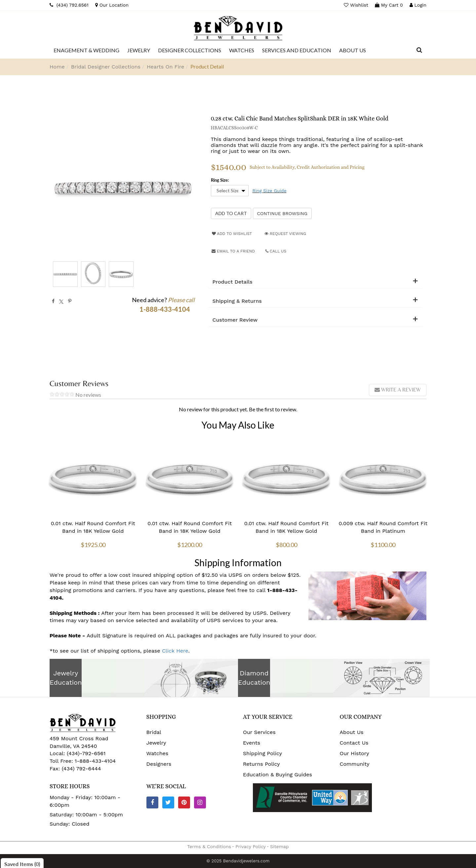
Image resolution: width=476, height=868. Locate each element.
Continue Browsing (282, 213)
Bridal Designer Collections (106, 67)
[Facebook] (152, 802)
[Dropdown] (86, 50)
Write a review (398, 390)
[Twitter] (168, 802)
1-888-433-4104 (95, 761)
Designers (159, 764)
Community (355, 764)
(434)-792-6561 (85, 753)
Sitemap (279, 846)
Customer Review (235, 320)
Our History (355, 753)
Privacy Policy (251, 846)
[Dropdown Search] (419, 50)
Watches (158, 753)
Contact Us (354, 743)
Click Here (175, 651)
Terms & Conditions (209, 846)
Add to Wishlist (232, 234)
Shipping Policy (262, 753)
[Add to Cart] (231, 213)
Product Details (233, 282)
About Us (352, 732)
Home (57, 67)
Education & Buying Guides (278, 775)
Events (252, 743)
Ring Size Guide (270, 191)
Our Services (259, 732)
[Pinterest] (184, 802)
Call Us (276, 251)
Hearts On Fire (165, 67)
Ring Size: (220, 180)
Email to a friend (233, 251)
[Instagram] (200, 802)
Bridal (154, 732)
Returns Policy (261, 764)
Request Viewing (285, 234)
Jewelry (156, 743)
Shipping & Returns (237, 301)
